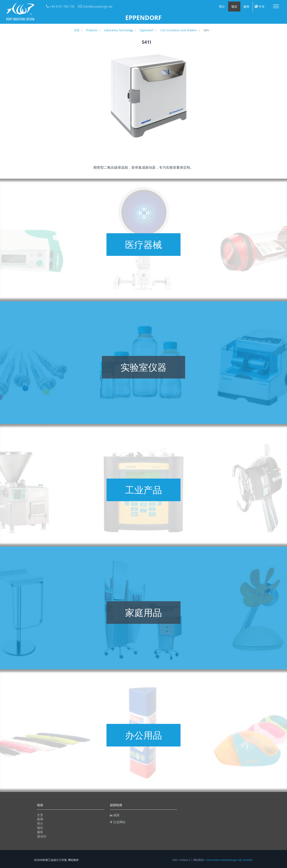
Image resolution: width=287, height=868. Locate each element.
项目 (234, 7)
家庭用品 (143, 613)
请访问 (42, 836)
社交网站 (118, 822)
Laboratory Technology (119, 30)
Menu (276, 6)
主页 (77, 30)
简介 (222, 7)
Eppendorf (147, 30)
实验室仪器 (143, 367)
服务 (247, 7)
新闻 (40, 819)
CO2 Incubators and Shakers (179, 30)
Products (92, 30)
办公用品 (143, 735)
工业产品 (143, 490)
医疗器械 (143, 245)
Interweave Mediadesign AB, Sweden (229, 860)
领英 (115, 815)
